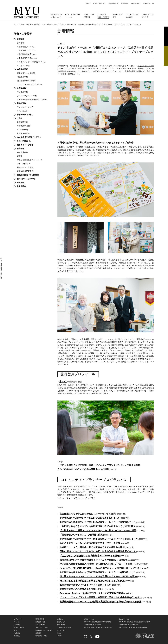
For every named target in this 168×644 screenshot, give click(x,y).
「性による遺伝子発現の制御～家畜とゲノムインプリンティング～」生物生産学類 (99, 465)
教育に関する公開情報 (26, 179)
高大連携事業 (40, 619)
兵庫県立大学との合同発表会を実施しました (82, 589)
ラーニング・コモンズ (42, 628)
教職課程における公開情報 (28, 175)
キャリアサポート (41, 625)
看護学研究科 (22, 122)
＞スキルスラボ (23, 66)
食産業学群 (21, 88)
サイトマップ (61, 631)
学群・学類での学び (25, 115)
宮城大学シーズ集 (41, 636)
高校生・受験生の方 (99, 4)
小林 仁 (63, 382)
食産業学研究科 (23, 133)
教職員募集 (21, 186)
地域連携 (132, 16)
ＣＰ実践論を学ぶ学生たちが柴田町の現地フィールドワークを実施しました (98, 522)
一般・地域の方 (136, 4)
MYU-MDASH (23, 111)
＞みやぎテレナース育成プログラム (31, 62)
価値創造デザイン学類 (26, 81)
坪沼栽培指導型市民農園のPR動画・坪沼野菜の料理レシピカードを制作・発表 (99, 564)
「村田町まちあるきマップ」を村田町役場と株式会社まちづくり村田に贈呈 (98, 526)
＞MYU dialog (23, 130)
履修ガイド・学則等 (25, 145)
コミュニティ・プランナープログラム (76, 499)
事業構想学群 (22, 69)
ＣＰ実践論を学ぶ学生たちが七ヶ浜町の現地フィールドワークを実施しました (99, 539)
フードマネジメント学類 (27, 96)
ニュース (73, 16)
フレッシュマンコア (25, 107)
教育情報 (21, 149)
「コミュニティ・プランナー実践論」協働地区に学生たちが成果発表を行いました (101, 598)
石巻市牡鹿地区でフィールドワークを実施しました (85, 585)
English (88, 4)
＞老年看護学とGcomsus (27, 58)
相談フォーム (166, 56)
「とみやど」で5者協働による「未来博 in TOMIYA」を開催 (90, 556)
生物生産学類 (22, 92)
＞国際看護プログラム (26, 47)
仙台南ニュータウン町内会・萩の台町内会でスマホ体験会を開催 (92, 547)
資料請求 (166, 36)
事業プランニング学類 (26, 73)
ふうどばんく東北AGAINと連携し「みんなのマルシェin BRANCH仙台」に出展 (100, 568)
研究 (118, 16)
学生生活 (148, 16)
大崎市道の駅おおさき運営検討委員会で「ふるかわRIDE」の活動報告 (95, 560)
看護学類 (21, 43)
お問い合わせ (61, 625)
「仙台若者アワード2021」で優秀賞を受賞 (81, 535)
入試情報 (89, 16)
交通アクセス (61, 622)
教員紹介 (21, 183)
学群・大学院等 (103, 16)
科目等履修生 (22, 152)
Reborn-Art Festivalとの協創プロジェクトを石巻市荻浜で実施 (91, 593)
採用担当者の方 (113, 4)
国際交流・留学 (40, 622)
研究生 (20, 156)
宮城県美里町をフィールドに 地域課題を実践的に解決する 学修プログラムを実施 (101, 602)
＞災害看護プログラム (26, 51)
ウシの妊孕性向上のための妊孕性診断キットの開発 (83, 469)
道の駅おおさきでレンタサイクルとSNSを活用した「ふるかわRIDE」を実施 (98, 577)
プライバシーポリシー (64, 628)
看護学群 (21, 39)
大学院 (20, 118)
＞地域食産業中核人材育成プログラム (32, 100)
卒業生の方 (125, 4)
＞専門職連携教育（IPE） (27, 54)
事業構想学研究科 (24, 126)
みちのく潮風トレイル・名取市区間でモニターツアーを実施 (90, 543)
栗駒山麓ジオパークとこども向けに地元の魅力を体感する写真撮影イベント (98, 552)
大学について (56, 16)
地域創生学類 (22, 77)
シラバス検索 (22, 141)
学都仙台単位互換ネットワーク (30, 160)
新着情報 (37, 24)
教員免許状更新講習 (25, 171)
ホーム (16, 24)
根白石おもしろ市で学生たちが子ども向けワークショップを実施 (92, 581)
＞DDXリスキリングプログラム (30, 84)
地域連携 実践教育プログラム (29, 137)
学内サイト (147, 4)
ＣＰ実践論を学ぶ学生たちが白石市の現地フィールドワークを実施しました (98, 573)
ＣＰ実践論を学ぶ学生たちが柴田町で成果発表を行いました (90, 518)
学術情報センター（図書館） (45, 631)
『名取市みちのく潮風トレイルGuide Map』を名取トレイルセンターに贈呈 (98, 531)
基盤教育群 (21, 103)
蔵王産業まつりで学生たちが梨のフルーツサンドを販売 (88, 514)
